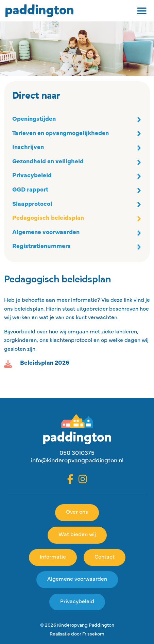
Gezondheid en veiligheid (48, 162)
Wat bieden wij (77, 535)
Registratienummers (41, 247)
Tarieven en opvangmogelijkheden (61, 134)
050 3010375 (77, 453)
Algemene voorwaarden (46, 233)
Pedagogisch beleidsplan (48, 218)
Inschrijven (28, 148)
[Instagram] (83, 479)
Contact (105, 557)
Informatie (53, 557)
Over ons (77, 512)
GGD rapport (30, 190)
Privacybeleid (32, 176)
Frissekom (93, 634)
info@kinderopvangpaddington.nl (77, 461)
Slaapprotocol (32, 204)
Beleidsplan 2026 (45, 363)
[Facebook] (70, 479)
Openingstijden (34, 119)
